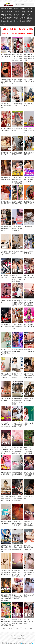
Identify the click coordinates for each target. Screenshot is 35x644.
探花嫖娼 (29, 21)
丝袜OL (23, 15)
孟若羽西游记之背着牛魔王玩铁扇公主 (29, 204)
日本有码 (30, 9)
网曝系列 (16, 18)
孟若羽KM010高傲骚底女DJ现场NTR (17, 351)
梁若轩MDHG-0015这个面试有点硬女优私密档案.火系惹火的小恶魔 (17, 574)
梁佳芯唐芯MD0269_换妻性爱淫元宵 (28, 621)
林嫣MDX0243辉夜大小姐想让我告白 (17, 474)
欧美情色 (3, 15)
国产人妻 (22, 21)
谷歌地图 (5, 643)
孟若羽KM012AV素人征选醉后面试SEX (17, 327)
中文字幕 (10, 12)
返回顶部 (21, 636)
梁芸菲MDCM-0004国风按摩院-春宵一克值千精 (17, 523)
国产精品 (16, 9)
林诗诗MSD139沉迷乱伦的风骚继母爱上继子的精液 (17, 548)
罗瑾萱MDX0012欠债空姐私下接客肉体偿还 (17, 376)
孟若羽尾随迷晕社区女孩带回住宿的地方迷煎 (6, 228)
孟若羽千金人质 (28, 227)
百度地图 (19, 643)
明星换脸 (30, 18)
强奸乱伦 (30, 12)
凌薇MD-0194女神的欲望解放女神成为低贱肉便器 (29, 474)
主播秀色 (23, 9)
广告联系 (30, 643)
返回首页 (3, 9)
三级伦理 (10, 15)
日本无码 (3, 12)
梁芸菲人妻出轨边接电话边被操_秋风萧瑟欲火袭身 (6, 499)
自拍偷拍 (29, 15)
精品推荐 (10, 9)
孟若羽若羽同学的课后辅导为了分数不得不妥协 (17, 228)
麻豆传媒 (23, 18)
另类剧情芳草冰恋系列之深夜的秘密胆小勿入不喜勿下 (17, 425)
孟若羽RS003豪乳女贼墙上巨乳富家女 (17, 81)
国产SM (16, 21)
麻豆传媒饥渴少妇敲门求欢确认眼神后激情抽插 (6, 376)
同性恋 (3, 24)
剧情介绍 (10, 18)
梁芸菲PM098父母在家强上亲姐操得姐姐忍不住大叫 (17, 499)
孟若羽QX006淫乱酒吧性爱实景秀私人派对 (6, 81)
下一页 (24, 629)
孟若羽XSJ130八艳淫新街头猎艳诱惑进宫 (6, 106)
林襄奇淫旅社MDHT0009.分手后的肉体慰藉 (28, 548)
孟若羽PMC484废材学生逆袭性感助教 (6, 57)
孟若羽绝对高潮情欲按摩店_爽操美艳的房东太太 (29, 179)
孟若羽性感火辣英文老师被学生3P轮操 (6, 253)
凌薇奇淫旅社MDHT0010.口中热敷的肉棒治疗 (6, 425)
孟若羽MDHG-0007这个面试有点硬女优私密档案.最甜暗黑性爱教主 (28, 304)
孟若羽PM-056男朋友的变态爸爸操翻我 (29, 278)
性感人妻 (23, 12)
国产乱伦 (3, 21)
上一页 (11, 629)
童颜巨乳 (16, 12)
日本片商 (3, 18)
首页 (4, 629)
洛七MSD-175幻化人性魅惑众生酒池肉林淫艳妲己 (29, 376)
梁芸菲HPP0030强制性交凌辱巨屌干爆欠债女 (17, 597)
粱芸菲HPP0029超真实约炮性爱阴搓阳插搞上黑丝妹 (29, 523)
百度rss (24, 643)
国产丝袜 (10, 21)
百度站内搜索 (12, 643)
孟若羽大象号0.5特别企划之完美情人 (29, 130)
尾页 (31, 629)
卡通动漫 (16, 15)
